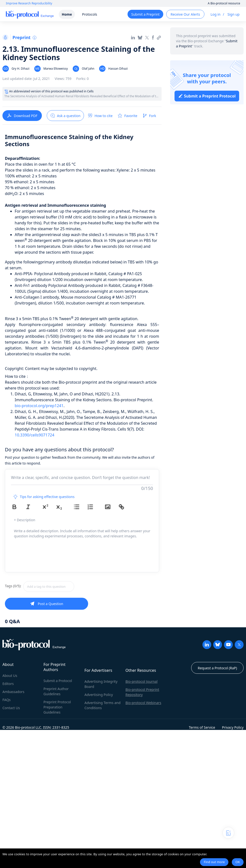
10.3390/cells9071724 (35, 435)
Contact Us (11, 708)
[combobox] (66, 586)
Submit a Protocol (58, 681)
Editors (8, 684)
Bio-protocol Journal (142, 681)
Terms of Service (202, 727)
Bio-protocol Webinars (143, 703)
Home (67, 14)
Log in (215, 14)
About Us (10, 676)
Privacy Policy (233, 727)
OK (238, 862)
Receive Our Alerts (185, 14)
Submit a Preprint (145, 14)
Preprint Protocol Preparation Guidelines (57, 707)
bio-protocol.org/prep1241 (39, 406)
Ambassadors (13, 692)
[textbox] (49, 586)
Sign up (233, 14)
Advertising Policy (99, 695)
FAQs (6, 700)
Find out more (214, 862)
